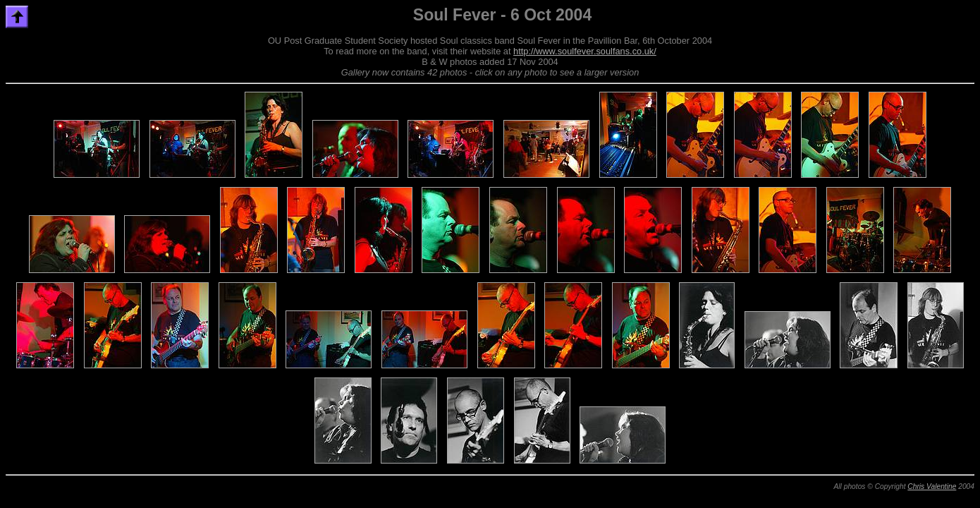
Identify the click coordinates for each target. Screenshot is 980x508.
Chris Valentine (932, 486)
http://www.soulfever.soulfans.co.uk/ (585, 51)
